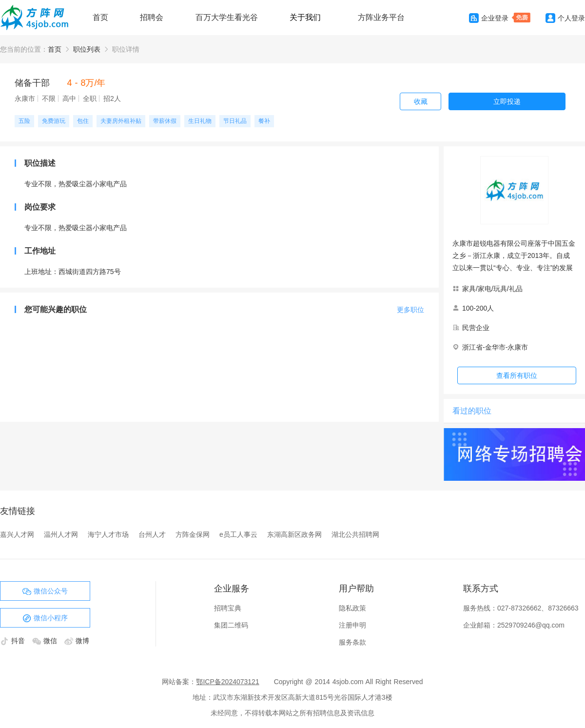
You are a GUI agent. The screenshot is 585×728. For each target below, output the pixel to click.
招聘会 (152, 17)
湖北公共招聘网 (355, 534)
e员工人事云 (238, 534)
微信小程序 (45, 618)
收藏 (421, 101)
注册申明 (352, 625)
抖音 (14, 641)
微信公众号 (45, 591)
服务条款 (352, 642)
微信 (46, 641)
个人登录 (565, 18)
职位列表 (87, 49)
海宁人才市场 (108, 534)
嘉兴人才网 (17, 534)
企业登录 (489, 18)
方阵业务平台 (381, 17)
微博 (77, 641)
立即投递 (507, 101)
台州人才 (152, 534)
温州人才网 (61, 534)
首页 (100, 17)
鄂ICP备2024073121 (227, 682)
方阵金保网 (193, 534)
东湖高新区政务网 (294, 534)
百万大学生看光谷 (227, 17)
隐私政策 (352, 608)
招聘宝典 (228, 608)
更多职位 (410, 310)
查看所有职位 (517, 375)
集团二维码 (231, 625)
